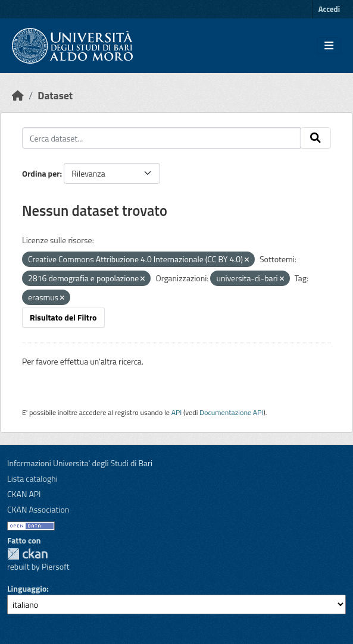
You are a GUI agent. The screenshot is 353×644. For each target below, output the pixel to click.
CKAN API (24, 494)
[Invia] (315, 138)
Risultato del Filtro (63, 317)
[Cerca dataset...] (161, 138)
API (177, 412)
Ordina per (41, 173)
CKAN (27, 554)
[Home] (18, 95)
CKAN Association (38, 509)
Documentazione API (231, 412)
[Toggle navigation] (329, 46)
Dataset (55, 95)
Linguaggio (27, 588)
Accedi (329, 9)
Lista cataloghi (32, 478)
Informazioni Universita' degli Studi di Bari (80, 463)
